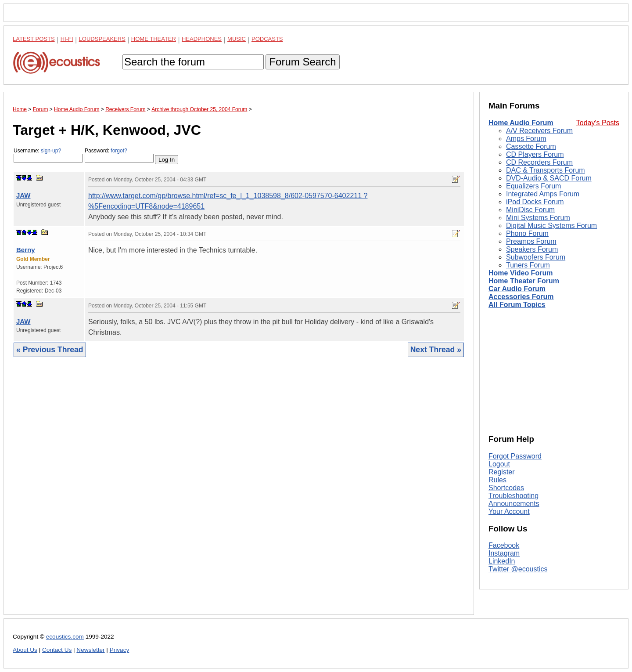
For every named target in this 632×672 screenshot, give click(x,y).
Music (237, 39)
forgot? (119, 151)
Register (502, 472)
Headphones (202, 39)
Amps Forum (526, 139)
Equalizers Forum (533, 186)
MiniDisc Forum (530, 210)
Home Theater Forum (524, 281)
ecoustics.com (65, 637)
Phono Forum (527, 233)
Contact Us (57, 650)
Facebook (504, 545)
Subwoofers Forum (536, 257)
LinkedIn (502, 561)
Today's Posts (598, 123)
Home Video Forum (521, 273)
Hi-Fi (67, 39)
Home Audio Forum (521, 123)
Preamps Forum (531, 241)
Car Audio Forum (517, 289)
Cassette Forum (531, 146)
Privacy (120, 650)
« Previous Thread (50, 350)
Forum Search (302, 62)
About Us (25, 650)
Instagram (504, 553)
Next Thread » (436, 350)
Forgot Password (515, 456)
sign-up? (51, 151)
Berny (26, 250)
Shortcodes (506, 488)
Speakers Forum (532, 249)
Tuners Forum (528, 265)
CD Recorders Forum (539, 162)
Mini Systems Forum (538, 218)
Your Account (509, 511)
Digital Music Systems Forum (551, 226)
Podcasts (267, 39)
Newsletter (90, 650)
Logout (499, 464)
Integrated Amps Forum (543, 194)
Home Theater (154, 39)
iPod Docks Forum (535, 202)
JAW (23, 195)
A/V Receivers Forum (539, 131)
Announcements (514, 504)
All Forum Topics (517, 305)
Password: (119, 155)
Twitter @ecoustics (518, 569)
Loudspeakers (102, 39)
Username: (48, 155)
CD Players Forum (535, 154)
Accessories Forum (521, 297)
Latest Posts (34, 39)
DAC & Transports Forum (546, 170)
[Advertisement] (239, 493)
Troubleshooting (513, 496)
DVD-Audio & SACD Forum (549, 178)
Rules (497, 480)
